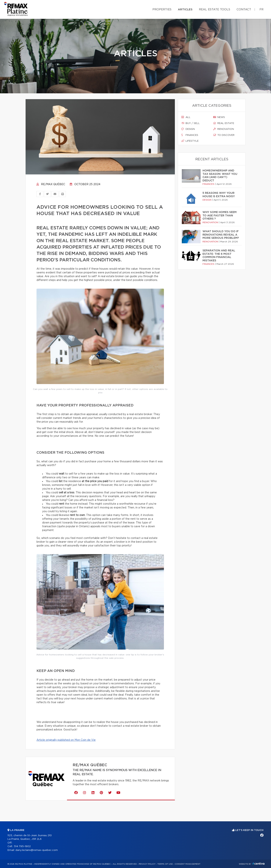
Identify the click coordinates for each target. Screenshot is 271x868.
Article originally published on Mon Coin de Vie (66, 740)
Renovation (224, 129)
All (186, 117)
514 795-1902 (22, 846)
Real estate (224, 123)
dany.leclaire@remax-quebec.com (37, 850)
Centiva (259, 864)
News (219, 117)
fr (261, 10)
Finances (190, 135)
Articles (185, 10)
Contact (244, 10)
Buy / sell (191, 123)
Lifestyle (190, 141)
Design (188, 129)
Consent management (188, 864)
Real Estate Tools (215, 10)
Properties (162, 10)
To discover (224, 135)
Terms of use (165, 864)
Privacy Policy (147, 864)
